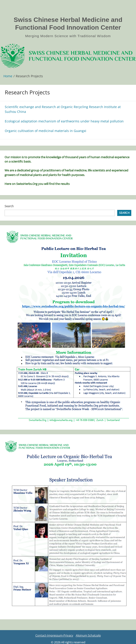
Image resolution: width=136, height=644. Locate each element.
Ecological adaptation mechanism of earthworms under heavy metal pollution (64, 121)
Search (9, 206)
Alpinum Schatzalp (88, 635)
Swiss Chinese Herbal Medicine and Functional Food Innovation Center (68, 24)
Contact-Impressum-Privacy (54, 635)
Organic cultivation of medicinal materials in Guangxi (46, 131)
